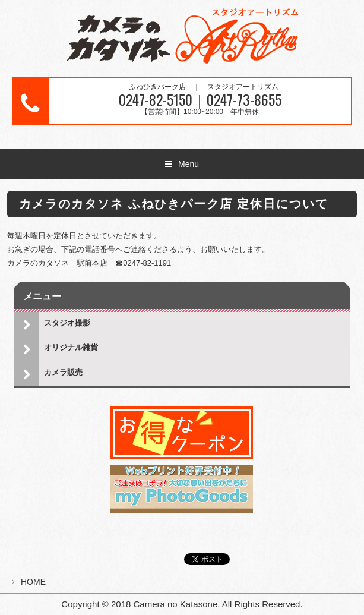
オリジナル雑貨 (71, 347)
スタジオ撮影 (67, 323)
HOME (33, 582)
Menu (189, 164)
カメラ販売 (63, 372)
